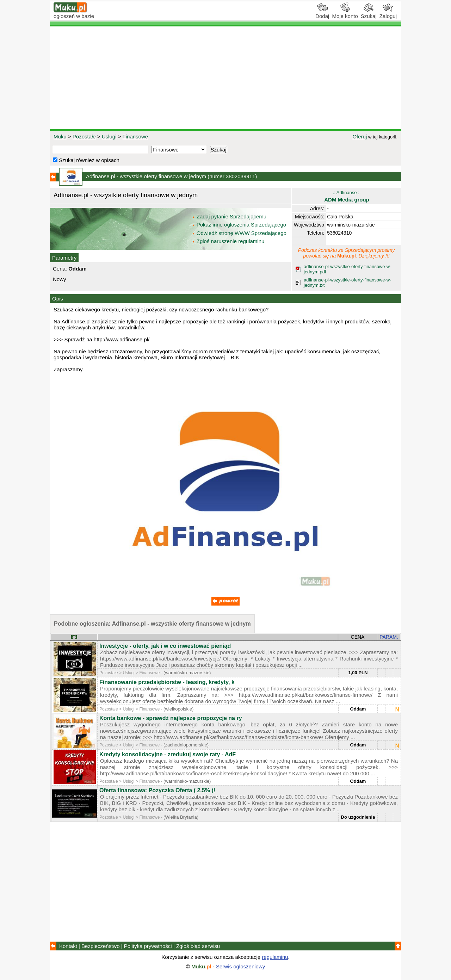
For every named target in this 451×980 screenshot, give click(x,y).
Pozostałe (84, 137)
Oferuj (360, 137)
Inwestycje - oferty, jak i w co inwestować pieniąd (165, 646)
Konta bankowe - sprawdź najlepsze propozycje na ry (171, 718)
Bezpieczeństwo (100, 946)
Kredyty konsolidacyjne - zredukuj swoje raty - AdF (168, 754)
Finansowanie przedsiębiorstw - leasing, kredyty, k (167, 682)
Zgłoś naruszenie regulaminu (228, 241)
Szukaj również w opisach (86, 160)
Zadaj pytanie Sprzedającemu (230, 216)
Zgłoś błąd (198, 946)
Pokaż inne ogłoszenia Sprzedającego (240, 225)
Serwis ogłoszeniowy (240, 966)
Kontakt (68, 946)
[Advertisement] (225, 78)
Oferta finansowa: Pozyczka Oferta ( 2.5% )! (157, 790)
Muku (60, 137)
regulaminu (275, 957)
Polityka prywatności (148, 946)
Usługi (109, 137)
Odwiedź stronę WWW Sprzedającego (240, 233)
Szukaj (369, 13)
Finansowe (135, 137)
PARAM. (389, 637)
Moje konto (345, 13)
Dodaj (322, 13)
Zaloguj (388, 13)
